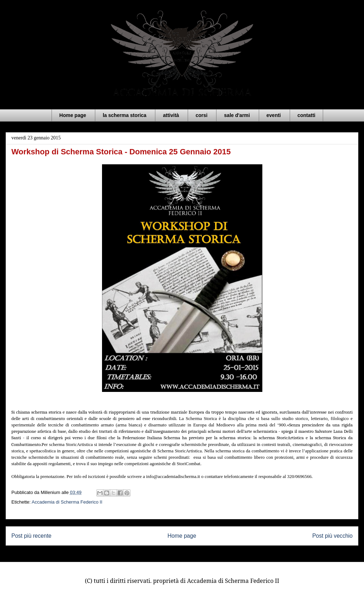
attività (171, 115)
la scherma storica (125, 115)
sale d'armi (237, 115)
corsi (201, 115)
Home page (73, 115)
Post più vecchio (332, 536)
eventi (274, 115)
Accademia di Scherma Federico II (67, 502)
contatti (307, 115)
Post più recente (31, 536)
